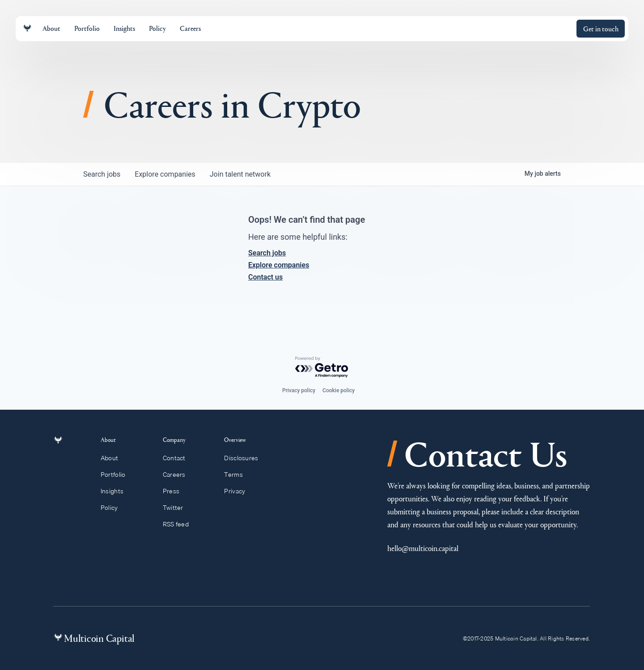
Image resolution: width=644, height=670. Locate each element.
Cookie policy (339, 390)
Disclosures (245, 458)
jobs (102, 174)
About (114, 458)
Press (175, 491)
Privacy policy (299, 390)
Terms (237, 475)
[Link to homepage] (27, 28)
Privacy (239, 491)
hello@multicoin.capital (423, 548)
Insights (117, 491)
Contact (178, 458)
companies (165, 174)
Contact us (265, 277)
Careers (178, 475)
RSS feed (180, 524)
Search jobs (267, 253)
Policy (114, 508)
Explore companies (279, 265)
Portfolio (118, 475)
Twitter (177, 508)
